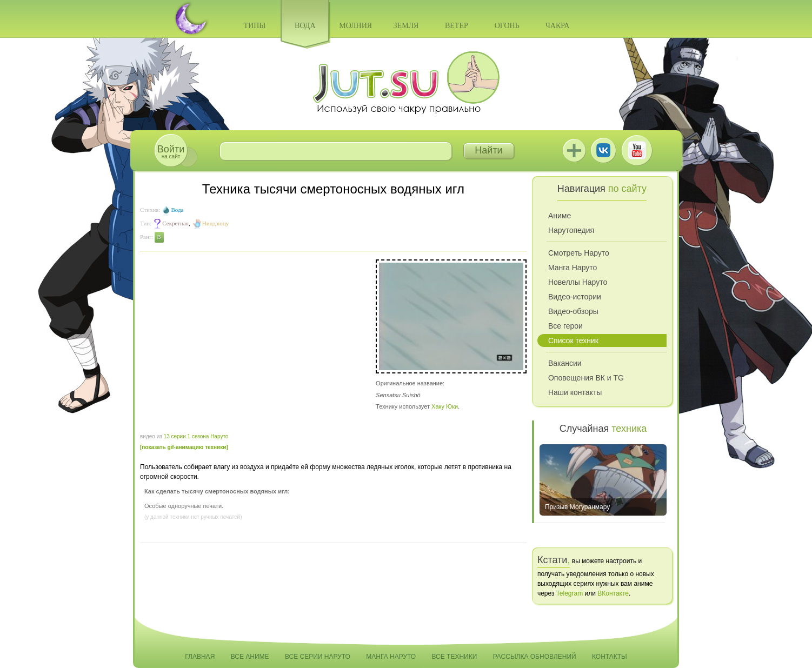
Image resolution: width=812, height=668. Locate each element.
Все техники (454, 657)
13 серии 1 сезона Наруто (196, 436)
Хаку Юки (445, 406)
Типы (254, 26)
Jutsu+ (574, 150)
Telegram (570, 593)
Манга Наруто (573, 268)
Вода (305, 26)
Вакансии (565, 363)
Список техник (573, 340)
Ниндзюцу (215, 223)
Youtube (637, 150)
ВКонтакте (603, 150)
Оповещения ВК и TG (586, 378)
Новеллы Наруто (578, 282)
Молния (355, 26)
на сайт (171, 152)
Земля (406, 26)
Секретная (175, 223)
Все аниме (250, 657)
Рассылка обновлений (535, 657)
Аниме (560, 216)
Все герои (565, 326)
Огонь (507, 26)
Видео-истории (575, 297)
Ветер (457, 26)
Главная (200, 657)
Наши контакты (575, 392)
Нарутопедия (571, 230)
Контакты (610, 657)
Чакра (558, 26)
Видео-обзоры (573, 311)
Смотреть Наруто (579, 253)
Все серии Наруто (318, 657)
